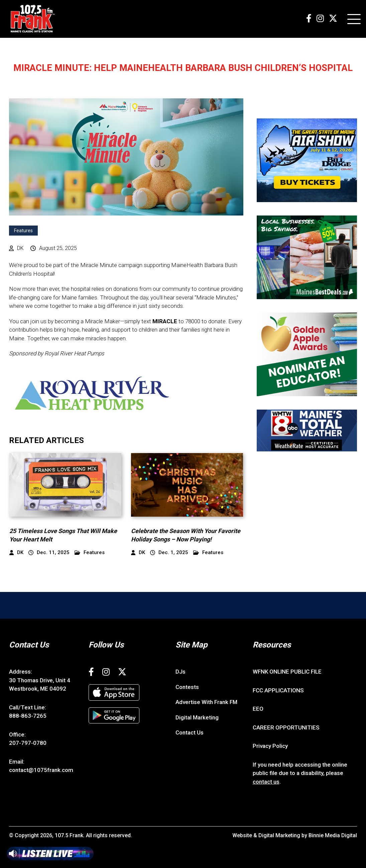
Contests (187, 687)
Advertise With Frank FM (206, 702)
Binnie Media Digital (333, 835)
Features (23, 231)
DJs (180, 672)
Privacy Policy (270, 746)
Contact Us (190, 732)
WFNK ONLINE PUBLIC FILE (287, 672)
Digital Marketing (197, 717)
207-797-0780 (28, 743)
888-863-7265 (28, 716)
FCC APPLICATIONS (278, 690)
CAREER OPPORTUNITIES (286, 727)
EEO (258, 709)
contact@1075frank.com (41, 770)
